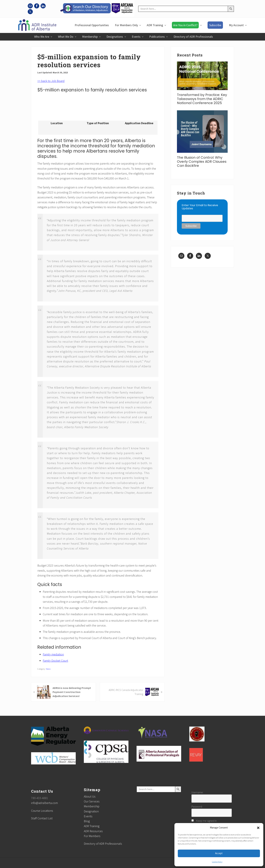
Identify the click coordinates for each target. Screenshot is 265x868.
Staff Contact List (42, 818)
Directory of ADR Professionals (103, 844)
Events (88, 816)
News (48, 669)
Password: (197, 806)
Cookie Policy (217, 862)
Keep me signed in (206, 821)
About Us (90, 796)
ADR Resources (93, 831)
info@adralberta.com (44, 803)
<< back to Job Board (51, 81)
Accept (219, 853)
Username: (197, 792)
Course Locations (42, 811)
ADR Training (92, 826)
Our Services (92, 801)
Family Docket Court (55, 661)
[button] (258, 828)
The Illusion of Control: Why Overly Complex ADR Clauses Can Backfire (202, 162)
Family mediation (53, 654)
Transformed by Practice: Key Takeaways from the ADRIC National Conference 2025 (202, 99)
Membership (92, 806)
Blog (87, 821)
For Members (92, 836)
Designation (91, 811)
